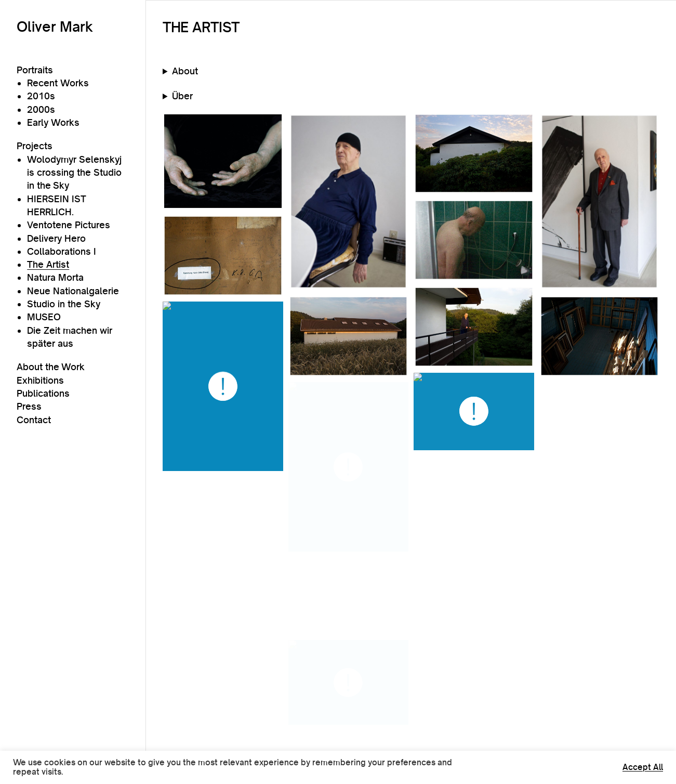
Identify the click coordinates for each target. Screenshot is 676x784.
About (185, 71)
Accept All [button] (643, 767)
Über (182, 96)
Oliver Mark (55, 27)
